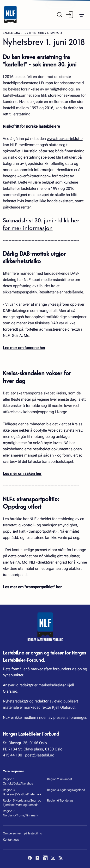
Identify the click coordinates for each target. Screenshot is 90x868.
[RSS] (60, 858)
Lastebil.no (12, 33)
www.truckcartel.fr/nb (65, 139)
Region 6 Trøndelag (60, 800)
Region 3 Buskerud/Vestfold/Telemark (22, 792)
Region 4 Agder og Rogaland (66, 790)
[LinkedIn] (45, 858)
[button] (82, 15)
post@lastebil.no (40, 755)
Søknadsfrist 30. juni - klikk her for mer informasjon (41, 224)
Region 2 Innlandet (60, 779)
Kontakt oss (11, 840)
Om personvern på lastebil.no (22, 833)
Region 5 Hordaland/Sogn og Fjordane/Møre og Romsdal (22, 803)
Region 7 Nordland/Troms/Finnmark (21, 813)
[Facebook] (30, 858)
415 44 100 (12, 755)
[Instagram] (53, 858)
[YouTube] (37, 858)
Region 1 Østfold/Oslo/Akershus (18, 781)
